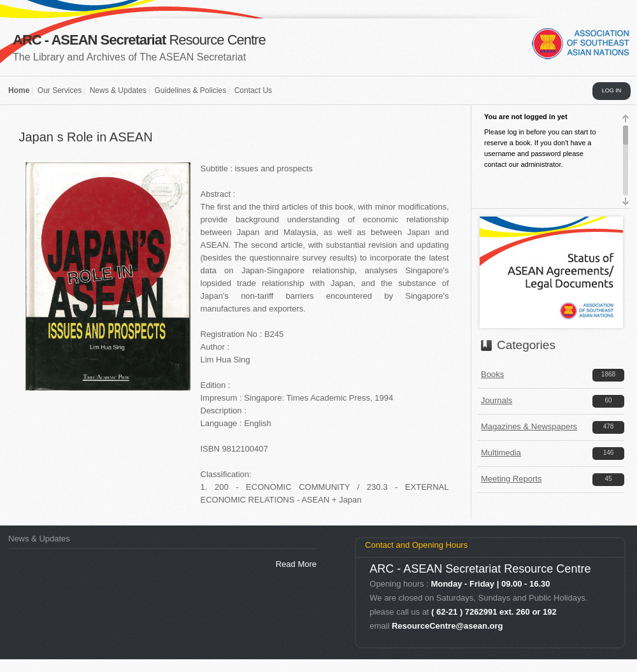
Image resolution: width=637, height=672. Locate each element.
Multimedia (501, 453)
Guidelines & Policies (190, 90)
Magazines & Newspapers (529, 426)
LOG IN (612, 90)
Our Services (60, 90)
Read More (296, 564)
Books (492, 374)
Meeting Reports (511, 479)
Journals (497, 400)
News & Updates (118, 90)
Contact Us (253, 90)
